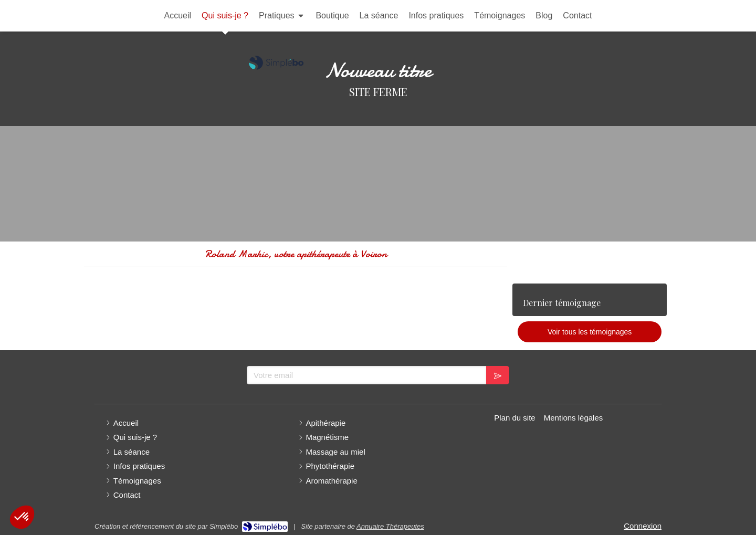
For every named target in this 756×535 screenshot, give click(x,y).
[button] (22, 517)
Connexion (643, 526)
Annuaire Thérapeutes (390, 526)
